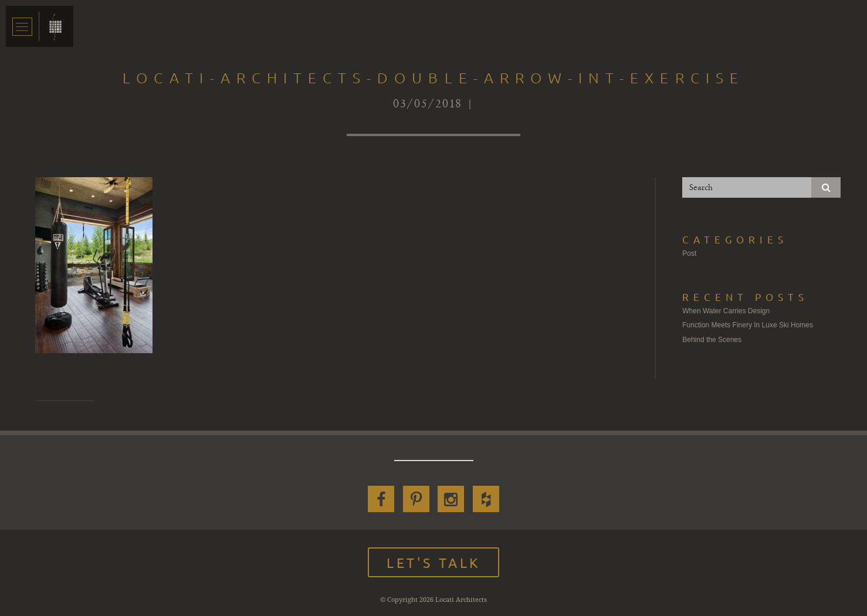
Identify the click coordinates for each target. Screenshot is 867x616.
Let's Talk (433, 562)
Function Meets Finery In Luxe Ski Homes (748, 325)
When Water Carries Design (726, 311)
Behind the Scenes (712, 340)
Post (689, 253)
